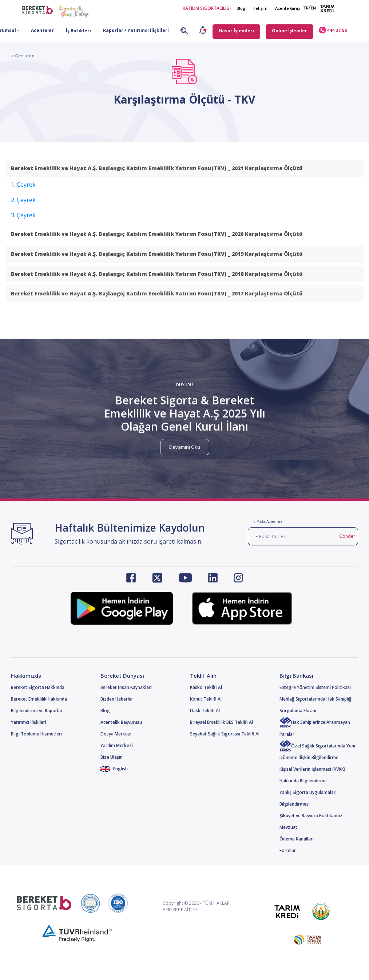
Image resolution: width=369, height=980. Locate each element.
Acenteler (42, 30)
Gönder (347, 536)
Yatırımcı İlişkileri (29, 722)
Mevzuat (288, 827)
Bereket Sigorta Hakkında (38, 687)
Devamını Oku (185, 447)
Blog (241, 8)
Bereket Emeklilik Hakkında (39, 699)
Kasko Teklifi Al (206, 687)
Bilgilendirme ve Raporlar (37, 711)
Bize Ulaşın (112, 757)
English (114, 769)
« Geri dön (23, 56)
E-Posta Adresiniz (268, 521)
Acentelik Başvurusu (121, 722)
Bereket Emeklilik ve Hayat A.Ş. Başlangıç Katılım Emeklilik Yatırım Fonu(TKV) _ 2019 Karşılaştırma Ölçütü (157, 254)
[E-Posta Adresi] (292, 536)
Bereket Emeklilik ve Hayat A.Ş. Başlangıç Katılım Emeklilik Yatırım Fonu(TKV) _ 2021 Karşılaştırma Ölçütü (157, 168)
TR (306, 8)
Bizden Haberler (117, 699)
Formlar (288, 850)
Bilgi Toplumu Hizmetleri (36, 734)
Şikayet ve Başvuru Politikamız (311, 816)
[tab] (184, 168)
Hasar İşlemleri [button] (236, 31)
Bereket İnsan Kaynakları (126, 687)
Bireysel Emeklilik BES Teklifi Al (221, 722)
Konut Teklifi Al (206, 699)
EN (313, 8)
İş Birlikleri (78, 31)
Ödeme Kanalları (297, 839)
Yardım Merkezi (117, 745)
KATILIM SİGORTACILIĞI (207, 8)
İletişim (260, 8)
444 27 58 (333, 30)
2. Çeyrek (23, 200)
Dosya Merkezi (116, 734)
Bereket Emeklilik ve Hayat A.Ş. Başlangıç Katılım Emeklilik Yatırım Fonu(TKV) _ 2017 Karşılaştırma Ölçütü (157, 293)
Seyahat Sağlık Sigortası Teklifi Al (225, 734)
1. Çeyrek (23, 185)
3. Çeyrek (23, 215)
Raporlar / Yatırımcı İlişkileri (136, 30)
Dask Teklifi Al (205, 711)
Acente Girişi (287, 8)
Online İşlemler (289, 31)
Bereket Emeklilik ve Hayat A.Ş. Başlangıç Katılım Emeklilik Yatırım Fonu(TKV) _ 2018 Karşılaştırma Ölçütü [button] (157, 274)
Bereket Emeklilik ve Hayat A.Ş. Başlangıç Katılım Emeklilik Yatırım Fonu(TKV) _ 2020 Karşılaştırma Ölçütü (157, 234)
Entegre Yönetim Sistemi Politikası (315, 687)
